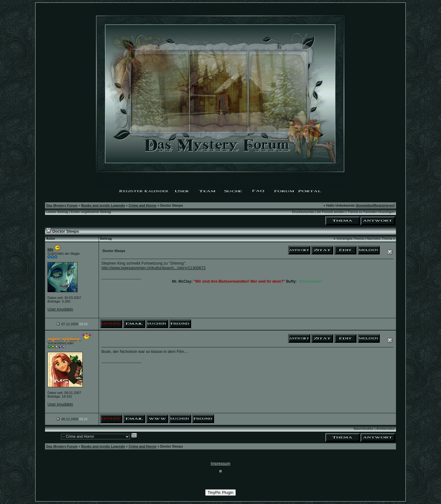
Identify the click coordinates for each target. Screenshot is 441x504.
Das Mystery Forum (62, 205)
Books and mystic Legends (103, 205)
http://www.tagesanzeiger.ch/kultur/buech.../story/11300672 (153, 268)
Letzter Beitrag (57, 212)
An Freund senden (331, 212)
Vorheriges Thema (350, 239)
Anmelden (365, 205)
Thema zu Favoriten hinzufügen (371, 212)
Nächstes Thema (379, 239)
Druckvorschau (303, 212)
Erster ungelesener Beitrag (91, 212)
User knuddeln (60, 309)
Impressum (221, 463)
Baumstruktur (364, 429)
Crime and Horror (143, 205)
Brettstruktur (386, 429)
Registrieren (384, 205)
